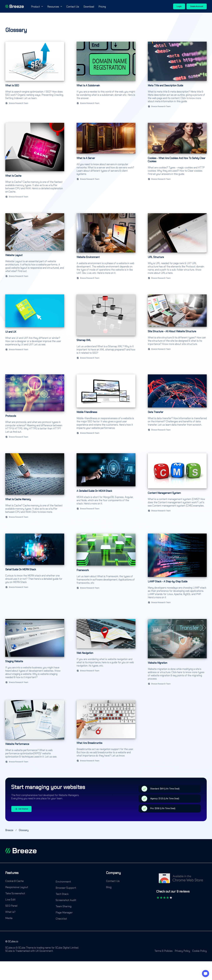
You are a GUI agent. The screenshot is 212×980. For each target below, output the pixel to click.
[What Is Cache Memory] (35, 487)
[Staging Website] (35, 653)
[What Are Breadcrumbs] (106, 733)
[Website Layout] (35, 248)
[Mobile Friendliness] (106, 408)
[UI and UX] (35, 328)
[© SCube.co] (12, 943)
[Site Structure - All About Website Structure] (177, 328)
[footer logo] (21, 851)
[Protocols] (35, 408)
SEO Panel (11, 906)
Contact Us (73, 7)
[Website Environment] (106, 248)
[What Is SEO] (35, 76)
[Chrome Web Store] (182, 880)
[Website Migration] (177, 653)
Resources (55, 7)
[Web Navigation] (106, 653)
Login (179, 6)
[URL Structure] (177, 248)
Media (9, 918)
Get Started (21, 809)
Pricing (102, 7)
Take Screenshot (15, 893)
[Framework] (106, 570)
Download (89, 7)
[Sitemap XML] (106, 328)
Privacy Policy (182, 951)
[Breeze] (15, 6)
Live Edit (10, 900)
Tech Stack (62, 894)
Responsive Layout (17, 887)
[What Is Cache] (35, 162)
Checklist (61, 919)
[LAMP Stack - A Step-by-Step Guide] (177, 570)
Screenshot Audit (66, 900)
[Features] (12, 875)
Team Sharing (64, 906)
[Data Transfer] (177, 408)
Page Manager (64, 912)
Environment (63, 882)
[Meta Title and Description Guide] (177, 76)
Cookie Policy (199, 951)
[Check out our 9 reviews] (173, 893)
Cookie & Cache (15, 881)
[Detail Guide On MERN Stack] (35, 570)
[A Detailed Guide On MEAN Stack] (106, 487)
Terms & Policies (163, 951)
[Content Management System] (177, 487)
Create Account (197, 6)
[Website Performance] (35, 733)
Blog (109, 887)
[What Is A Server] (106, 162)
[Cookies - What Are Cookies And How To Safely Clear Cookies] (177, 162)
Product (37, 7)
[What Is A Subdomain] (106, 76)
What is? (10, 912)
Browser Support (66, 888)
